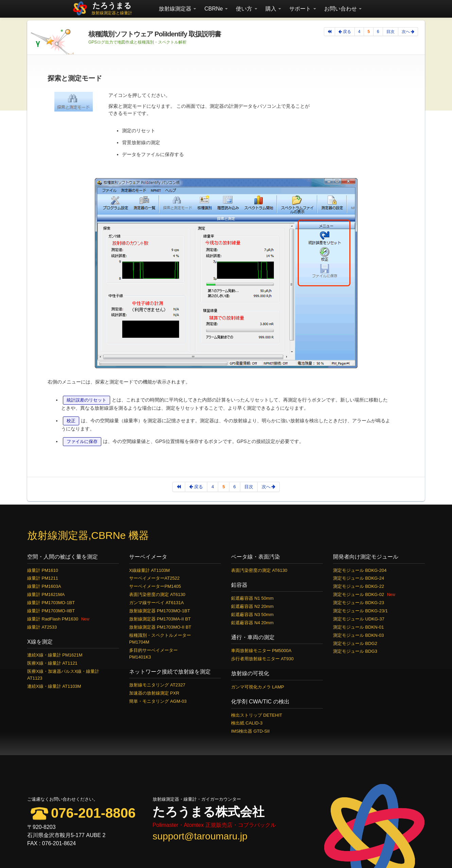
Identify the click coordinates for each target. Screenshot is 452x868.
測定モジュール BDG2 (355, 643)
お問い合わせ (343, 9)
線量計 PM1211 (43, 578)
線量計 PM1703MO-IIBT (51, 611)
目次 (390, 32)
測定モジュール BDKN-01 (359, 627)
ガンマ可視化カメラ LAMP (258, 687)
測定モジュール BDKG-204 (360, 570)
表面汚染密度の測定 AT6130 (157, 594)
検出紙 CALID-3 (247, 723)
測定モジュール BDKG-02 (359, 594)
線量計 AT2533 (42, 627)
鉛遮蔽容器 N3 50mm (252, 615)
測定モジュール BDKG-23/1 (360, 611)
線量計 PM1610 (43, 570)
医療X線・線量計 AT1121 (52, 663)
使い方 (246, 9)
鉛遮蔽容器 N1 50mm (252, 598)
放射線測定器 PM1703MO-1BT (160, 611)
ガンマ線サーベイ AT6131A (157, 603)
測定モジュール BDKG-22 (359, 586)
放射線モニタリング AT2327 (157, 685)
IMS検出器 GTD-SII (250, 731)
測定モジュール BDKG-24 (359, 578)
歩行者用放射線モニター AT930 (262, 659)
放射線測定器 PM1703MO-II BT (160, 627)
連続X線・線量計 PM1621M (55, 655)
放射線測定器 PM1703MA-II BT (160, 619)
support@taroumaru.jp (200, 836)
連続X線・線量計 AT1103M (54, 686)
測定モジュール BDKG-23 (359, 603)
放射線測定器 (177, 9)
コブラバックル (257, 825)
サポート (302, 9)
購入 (273, 9)
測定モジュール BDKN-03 (359, 635)
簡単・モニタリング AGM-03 (158, 701)
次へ (408, 32)
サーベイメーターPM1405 (155, 586)
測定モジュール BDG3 (355, 651)
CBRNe (216, 9)
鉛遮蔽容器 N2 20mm (252, 606)
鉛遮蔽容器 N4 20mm (252, 623)
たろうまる (112, 6)
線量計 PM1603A (44, 586)
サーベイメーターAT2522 (154, 578)
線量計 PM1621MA (46, 594)
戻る (345, 32)
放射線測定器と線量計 (112, 13)
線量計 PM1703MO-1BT (51, 603)
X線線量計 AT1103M (150, 570)
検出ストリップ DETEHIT (257, 715)
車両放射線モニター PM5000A (261, 651)
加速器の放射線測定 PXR (154, 693)
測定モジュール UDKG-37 (359, 619)
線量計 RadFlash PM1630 (53, 619)
